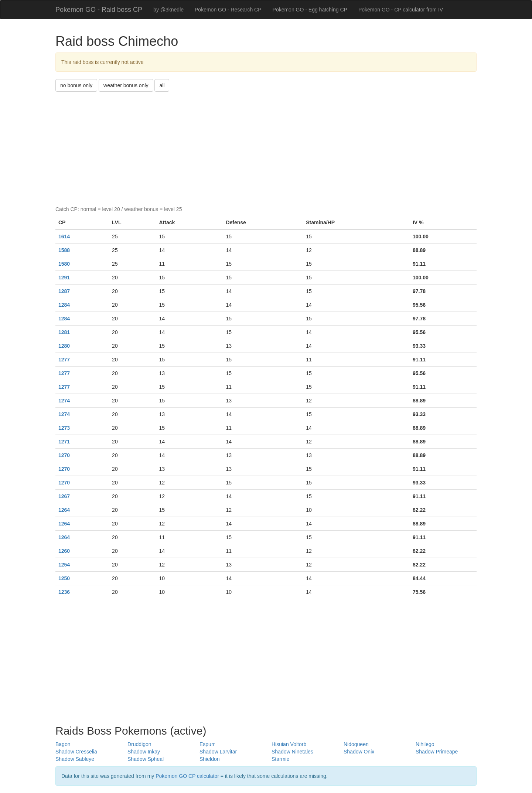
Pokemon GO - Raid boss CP (99, 10)
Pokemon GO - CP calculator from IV (401, 10)
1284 (64, 305)
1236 (64, 592)
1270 (64, 455)
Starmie (280, 759)
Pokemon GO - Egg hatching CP (310, 10)
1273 (64, 428)
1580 (64, 264)
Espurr (207, 744)
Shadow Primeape (437, 752)
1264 (64, 510)
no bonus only (76, 85)
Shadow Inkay (144, 752)
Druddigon (139, 744)
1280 (64, 346)
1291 (64, 278)
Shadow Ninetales (292, 752)
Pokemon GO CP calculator (187, 776)
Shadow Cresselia (76, 752)
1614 (64, 236)
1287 (64, 291)
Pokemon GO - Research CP (228, 10)
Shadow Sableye (75, 759)
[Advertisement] (266, 147)
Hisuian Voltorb (289, 744)
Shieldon (210, 759)
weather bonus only (126, 85)
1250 (64, 578)
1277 (64, 360)
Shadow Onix (359, 752)
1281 (64, 332)
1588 (64, 250)
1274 (64, 401)
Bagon (63, 744)
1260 (64, 551)
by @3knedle (168, 10)
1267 (64, 496)
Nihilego (425, 744)
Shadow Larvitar (218, 752)
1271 (64, 442)
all (162, 85)
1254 (64, 565)
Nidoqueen (356, 744)
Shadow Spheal (146, 759)
